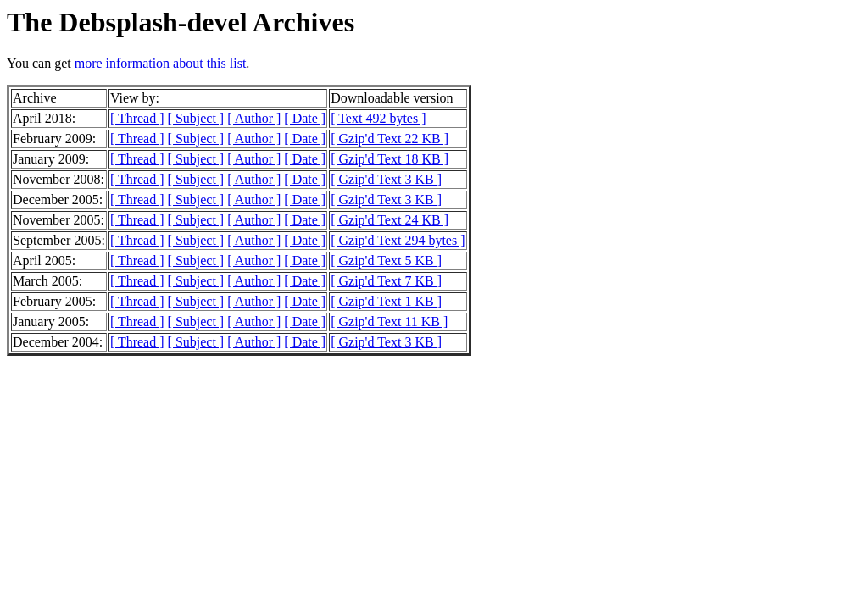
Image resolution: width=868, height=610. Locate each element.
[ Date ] (305, 118)
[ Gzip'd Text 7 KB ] (386, 281)
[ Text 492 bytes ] (378, 118)
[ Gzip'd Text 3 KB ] (386, 179)
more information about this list (161, 63)
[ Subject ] (196, 118)
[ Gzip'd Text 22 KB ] (389, 139)
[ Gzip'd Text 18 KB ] (389, 159)
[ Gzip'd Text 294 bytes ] (398, 240)
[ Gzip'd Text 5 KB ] (386, 261)
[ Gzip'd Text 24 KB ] (389, 220)
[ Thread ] (137, 118)
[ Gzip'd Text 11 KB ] (389, 322)
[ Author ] (254, 118)
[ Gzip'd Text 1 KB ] (386, 301)
